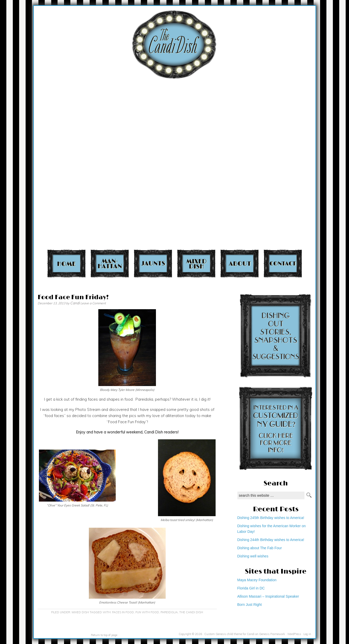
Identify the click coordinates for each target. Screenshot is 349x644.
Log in (307, 634)
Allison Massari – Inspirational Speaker (268, 596)
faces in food (123, 612)
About (240, 263)
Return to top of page (104, 635)
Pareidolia (169, 612)
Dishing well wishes (253, 556)
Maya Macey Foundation (257, 580)
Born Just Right (250, 605)
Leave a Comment (93, 303)
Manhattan (110, 263)
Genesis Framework (272, 634)
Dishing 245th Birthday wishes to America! (271, 518)
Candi (75, 303)
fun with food (147, 612)
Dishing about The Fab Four (260, 548)
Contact (283, 263)
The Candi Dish (191, 612)
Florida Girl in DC (251, 588)
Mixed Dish (196, 263)
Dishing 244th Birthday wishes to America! (271, 540)
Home (66, 263)
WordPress (294, 634)
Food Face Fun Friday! (73, 297)
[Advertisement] (319, 101)
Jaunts (153, 263)
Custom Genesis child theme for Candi (229, 634)
